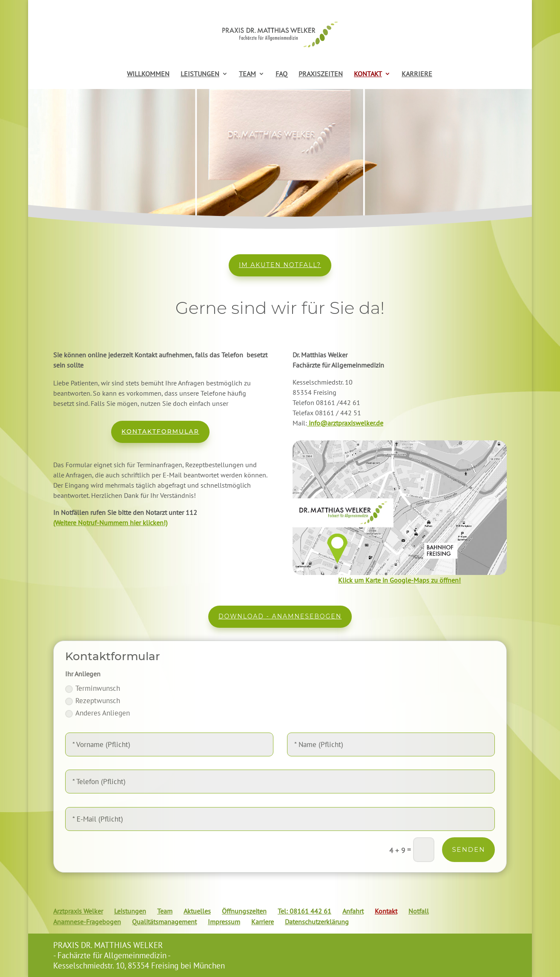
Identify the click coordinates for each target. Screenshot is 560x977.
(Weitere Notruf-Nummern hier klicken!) (110, 523)
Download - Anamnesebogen (280, 616)
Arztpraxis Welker (78, 911)
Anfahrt (353, 911)
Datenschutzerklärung (317, 922)
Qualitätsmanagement (164, 922)
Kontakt (386, 911)
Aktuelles (197, 911)
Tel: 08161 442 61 (304, 911)
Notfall (419, 911)
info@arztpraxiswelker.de (345, 423)
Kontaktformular (160, 431)
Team (165, 911)
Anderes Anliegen (98, 713)
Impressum (224, 922)
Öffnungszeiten (244, 911)
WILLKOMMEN (148, 74)
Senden (468, 849)
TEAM (247, 74)
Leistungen (130, 911)
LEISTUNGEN (200, 74)
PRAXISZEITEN (321, 74)
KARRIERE (417, 74)
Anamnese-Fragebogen (87, 922)
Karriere (263, 922)
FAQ (281, 74)
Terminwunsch (93, 688)
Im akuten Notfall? (280, 265)
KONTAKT (368, 74)
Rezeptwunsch (93, 701)
